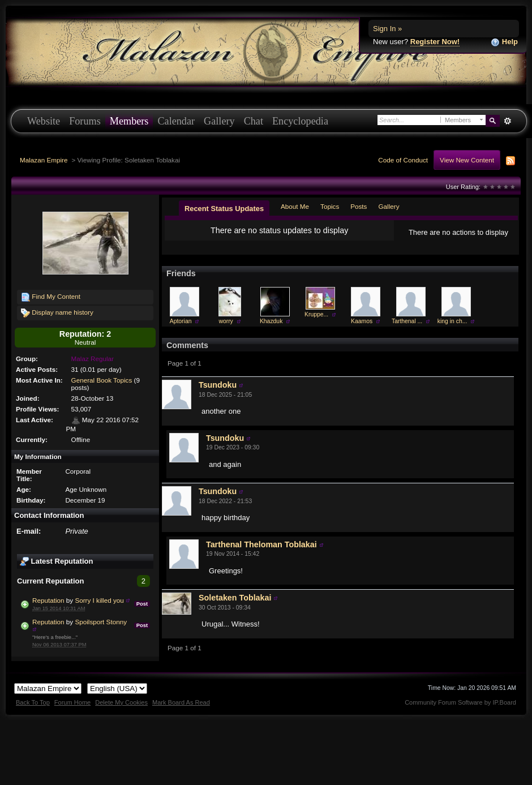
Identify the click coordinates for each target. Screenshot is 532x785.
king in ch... (452, 321)
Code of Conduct (403, 160)
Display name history (57, 313)
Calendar (176, 121)
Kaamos (362, 321)
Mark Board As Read (181, 702)
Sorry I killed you (99, 600)
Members (129, 121)
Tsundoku (218, 385)
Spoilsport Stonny (101, 622)
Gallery (219, 121)
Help (504, 42)
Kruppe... (316, 314)
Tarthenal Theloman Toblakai (261, 544)
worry (226, 321)
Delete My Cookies (121, 702)
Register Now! (435, 42)
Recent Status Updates (224, 209)
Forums (85, 121)
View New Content (467, 160)
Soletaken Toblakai (235, 598)
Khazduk (271, 321)
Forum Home (72, 702)
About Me (295, 206)
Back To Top (33, 702)
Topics (330, 206)
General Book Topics (102, 380)
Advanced (507, 121)
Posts (359, 206)
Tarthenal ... (407, 321)
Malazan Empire (44, 160)
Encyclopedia (300, 121)
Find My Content (51, 297)
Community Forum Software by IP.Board (460, 702)
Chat (254, 121)
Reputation (48, 600)
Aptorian (181, 321)
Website (44, 121)
